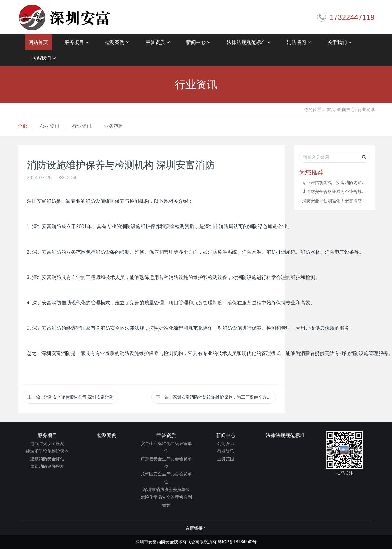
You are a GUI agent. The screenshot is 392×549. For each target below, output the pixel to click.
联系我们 (43, 58)
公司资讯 (50, 126)
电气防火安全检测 (47, 443)
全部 (23, 126)
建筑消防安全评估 (47, 459)
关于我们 (339, 42)
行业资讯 (366, 109)
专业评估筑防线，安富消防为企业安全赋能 (343, 182)
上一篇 (70, 397)
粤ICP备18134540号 (237, 542)
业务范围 (114, 126)
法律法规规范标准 (248, 42)
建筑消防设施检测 (47, 466)
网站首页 (38, 42)
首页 (332, 109)
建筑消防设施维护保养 (47, 451)
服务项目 (76, 42)
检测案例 (117, 42)
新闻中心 (198, 42)
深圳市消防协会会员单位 (166, 490)
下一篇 (216, 397)
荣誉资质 (158, 42)
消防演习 (299, 42)
